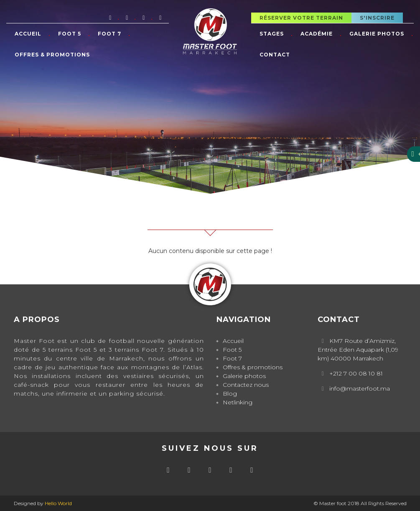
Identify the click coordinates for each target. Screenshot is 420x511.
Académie (317, 34)
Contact (275, 55)
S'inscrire (377, 18)
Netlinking (238, 402)
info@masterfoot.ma (360, 388)
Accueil (28, 34)
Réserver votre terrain (301, 18)
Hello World (58, 503)
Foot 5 (70, 34)
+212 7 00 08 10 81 (356, 373)
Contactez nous (246, 385)
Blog (230, 393)
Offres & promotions (52, 55)
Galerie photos (377, 34)
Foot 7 (109, 34)
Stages (272, 34)
